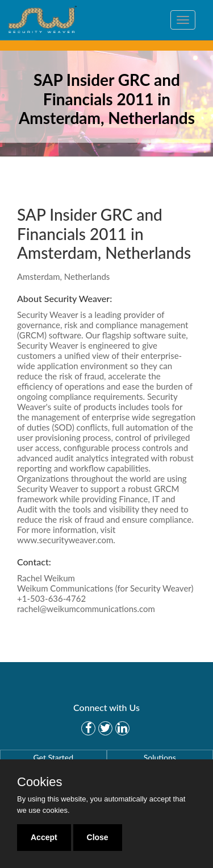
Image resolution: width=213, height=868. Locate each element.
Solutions (160, 757)
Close (98, 837)
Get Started (53, 757)
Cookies (39, 782)
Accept (44, 837)
